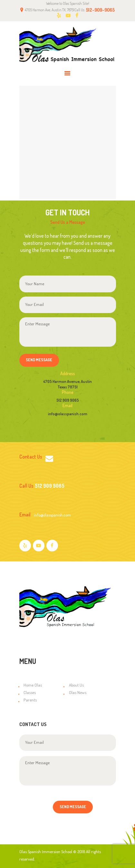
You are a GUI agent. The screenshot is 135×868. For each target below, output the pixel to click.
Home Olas (33, 685)
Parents (30, 700)
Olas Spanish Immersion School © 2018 (52, 852)
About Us (76, 685)
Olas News (78, 692)
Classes (30, 692)
